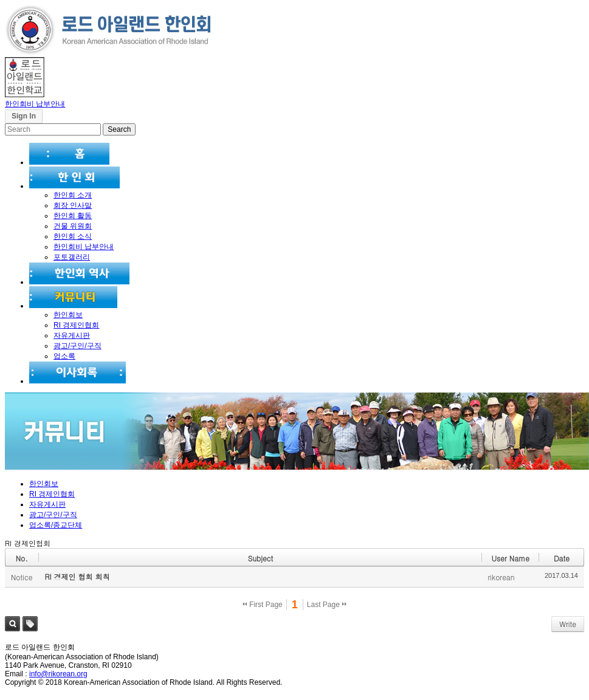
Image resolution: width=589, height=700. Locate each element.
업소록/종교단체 (56, 525)
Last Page (327, 605)
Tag (30, 624)
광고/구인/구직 (77, 346)
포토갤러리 (72, 257)
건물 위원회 (73, 226)
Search (12, 624)
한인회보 (68, 315)
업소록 (64, 356)
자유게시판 (72, 335)
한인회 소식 (73, 236)
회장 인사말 (73, 205)
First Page (263, 605)
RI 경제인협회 (76, 325)
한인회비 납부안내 (35, 104)
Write (568, 624)
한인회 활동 (73, 216)
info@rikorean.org (58, 674)
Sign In (24, 116)
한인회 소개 (73, 195)
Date (562, 558)
